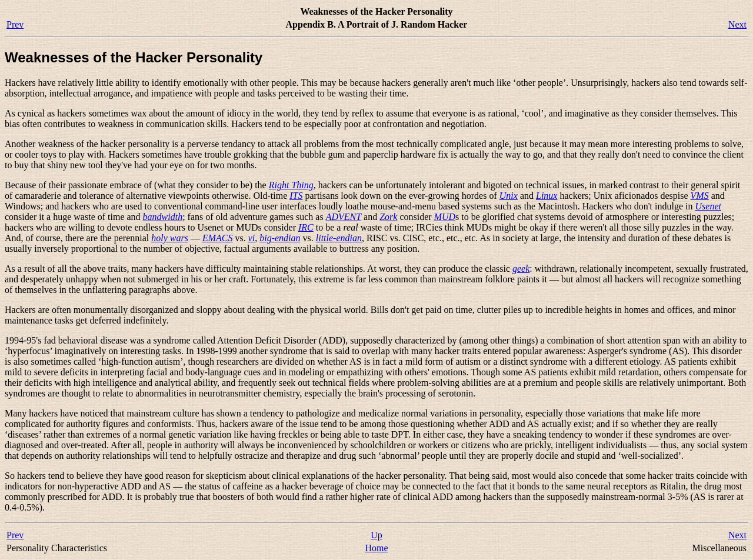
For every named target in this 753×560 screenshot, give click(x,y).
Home (376, 548)
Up (376, 535)
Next (737, 24)
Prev (15, 24)
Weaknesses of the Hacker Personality (134, 57)
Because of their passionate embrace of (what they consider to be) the (137, 185)
